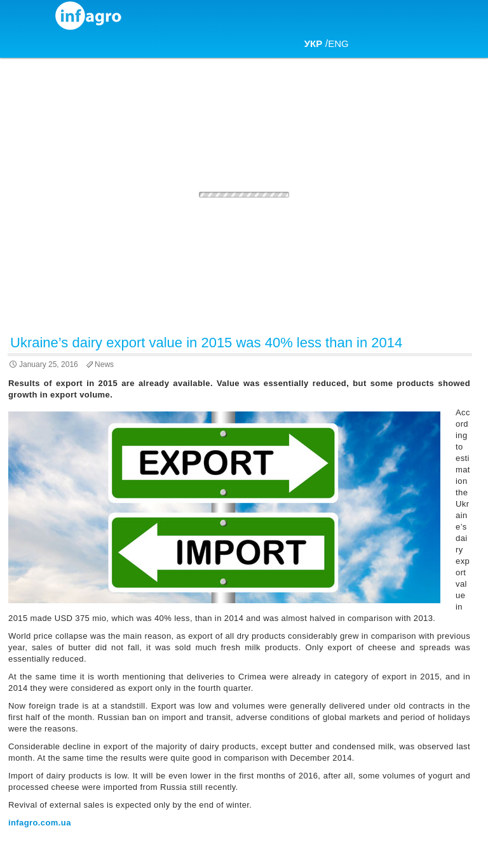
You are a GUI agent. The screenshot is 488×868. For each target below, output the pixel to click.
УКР (314, 43)
